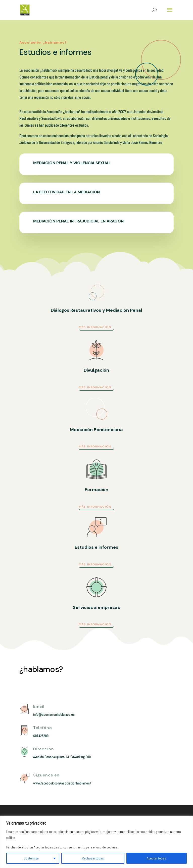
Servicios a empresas (96, 607)
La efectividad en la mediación (66, 192)
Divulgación (96, 370)
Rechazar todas (93, 858)
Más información (95, 327)
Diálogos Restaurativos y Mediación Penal (96, 310)
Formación (96, 490)
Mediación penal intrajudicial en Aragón (78, 221)
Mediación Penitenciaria (96, 430)
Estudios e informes (96, 547)
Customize (31, 858)
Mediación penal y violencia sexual (72, 163)
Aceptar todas (156, 858)
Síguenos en (46, 775)
